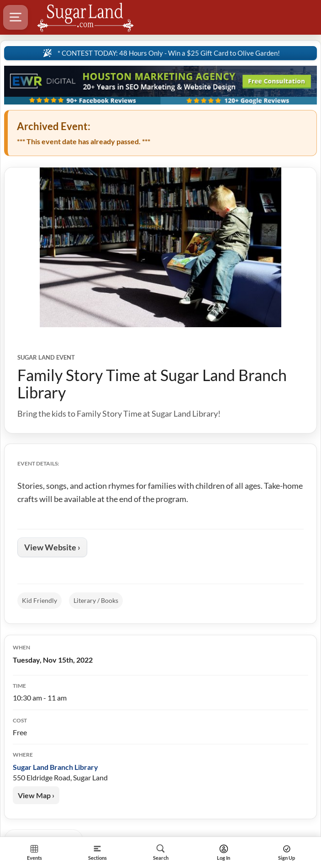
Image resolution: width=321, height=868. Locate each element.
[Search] (160, 852)
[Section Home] (34, 852)
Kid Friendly (39, 600)
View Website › (52, 547)
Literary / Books (96, 600)
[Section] (97, 852)
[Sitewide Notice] (160, 53)
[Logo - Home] (85, 17)
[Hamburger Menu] (16, 17)
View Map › (36, 795)
